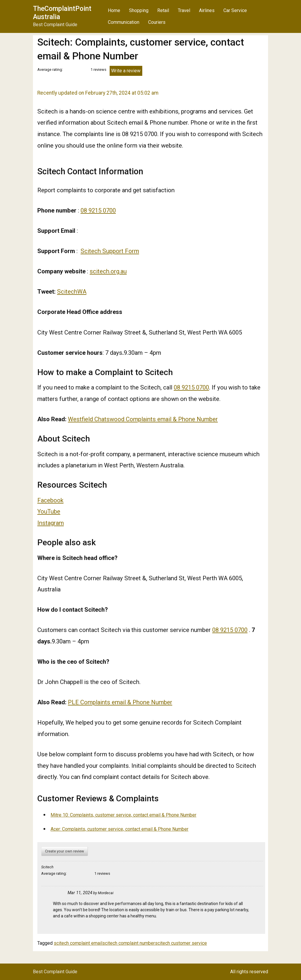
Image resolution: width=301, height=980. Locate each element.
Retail (163, 10)
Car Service (235, 10)
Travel (184, 10)
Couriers (157, 22)
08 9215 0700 (98, 210)
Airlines (207, 10)
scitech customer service (181, 943)
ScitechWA (72, 292)
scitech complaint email (78, 943)
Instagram (51, 523)
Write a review (126, 71)
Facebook (50, 500)
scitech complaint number (129, 943)
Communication (124, 22)
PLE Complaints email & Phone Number (120, 702)
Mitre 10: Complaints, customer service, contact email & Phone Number (123, 815)
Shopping (139, 10)
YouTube (49, 511)
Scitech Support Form (110, 251)
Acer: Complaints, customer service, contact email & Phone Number (119, 829)
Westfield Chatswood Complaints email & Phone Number (143, 419)
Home (114, 10)
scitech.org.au (108, 271)
